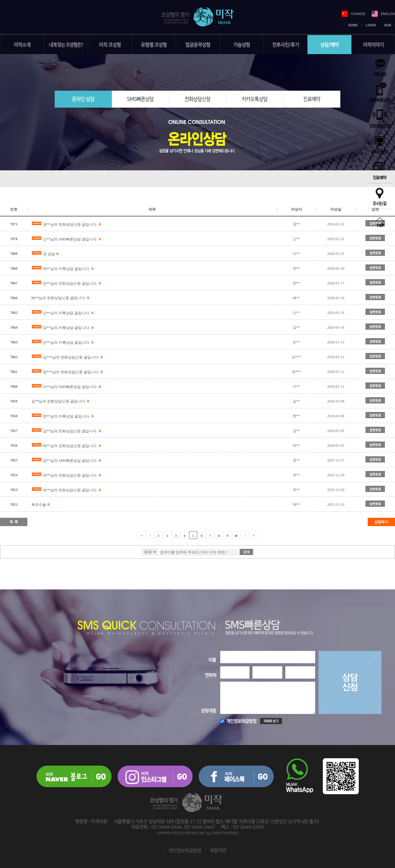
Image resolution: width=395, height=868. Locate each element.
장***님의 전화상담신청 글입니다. (71, 372)
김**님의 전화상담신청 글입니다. (59, 401)
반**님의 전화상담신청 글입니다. (70, 283)
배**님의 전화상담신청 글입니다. (59, 298)
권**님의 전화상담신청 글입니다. (70, 224)
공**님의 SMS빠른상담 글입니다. (70, 461)
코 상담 (49, 254)
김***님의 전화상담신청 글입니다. (71, 357)
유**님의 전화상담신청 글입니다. (70, 475)
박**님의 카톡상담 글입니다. (66, 269)
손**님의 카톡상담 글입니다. (66, 343)
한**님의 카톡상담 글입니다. (66, 416)
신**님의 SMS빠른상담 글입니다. (70, 239)
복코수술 (39, 505)
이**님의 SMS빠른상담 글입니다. (70, 387)
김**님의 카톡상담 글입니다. (66, 328)
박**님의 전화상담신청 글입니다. (70, 446)
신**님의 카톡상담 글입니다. (66, 313)
